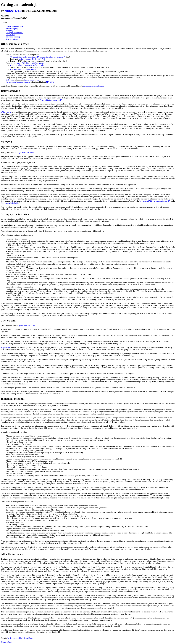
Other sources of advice (14, 26)
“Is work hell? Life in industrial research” (155, 201)
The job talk (10, 35)
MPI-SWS (50, 82)
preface (22, 59)
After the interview (13, 39)
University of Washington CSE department (29, 63)
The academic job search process (18, 82)
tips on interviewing (32, 80)
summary (28, 59)
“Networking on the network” (51, 100)
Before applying (12, 28)
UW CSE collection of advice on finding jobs (27, 65)
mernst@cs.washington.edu (94, 86)
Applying (9, 31)
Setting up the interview (14, 33)
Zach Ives (9, 80)
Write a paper (6, 112)
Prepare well (6, 347)
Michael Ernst (13, 11)
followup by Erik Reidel (10, 203)
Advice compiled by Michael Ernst (20, 638)
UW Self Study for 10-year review (23, 69)
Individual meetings (13, 37)
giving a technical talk (27, 325)
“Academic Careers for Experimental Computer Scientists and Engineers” (38, 57)
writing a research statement (25, 152)
